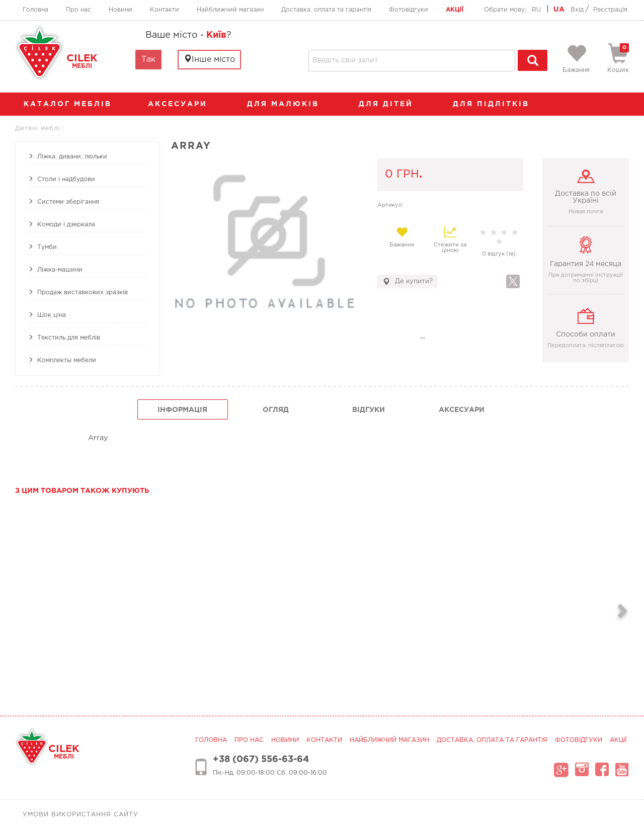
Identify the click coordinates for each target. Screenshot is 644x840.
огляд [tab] (276, 410)
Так (148, 60)
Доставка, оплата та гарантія (326, 10)
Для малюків (288, 104)
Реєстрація (610, 10)
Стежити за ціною (450, 239)
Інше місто (209, 59)
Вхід (577, 10)
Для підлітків (496, 104)
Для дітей (391, 104)
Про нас (78, 10)
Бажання (402, 237)
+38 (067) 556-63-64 (261, 760)
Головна (35, 10)
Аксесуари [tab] (462, 410)
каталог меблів (71, 104)
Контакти (165, 10)
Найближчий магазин (230, 10)
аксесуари (183, 104)
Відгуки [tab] (369, 410)
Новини (120, 10)
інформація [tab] (182, 410)
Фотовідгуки (409, 10)
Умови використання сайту (80, 815)
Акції (455, 10)
